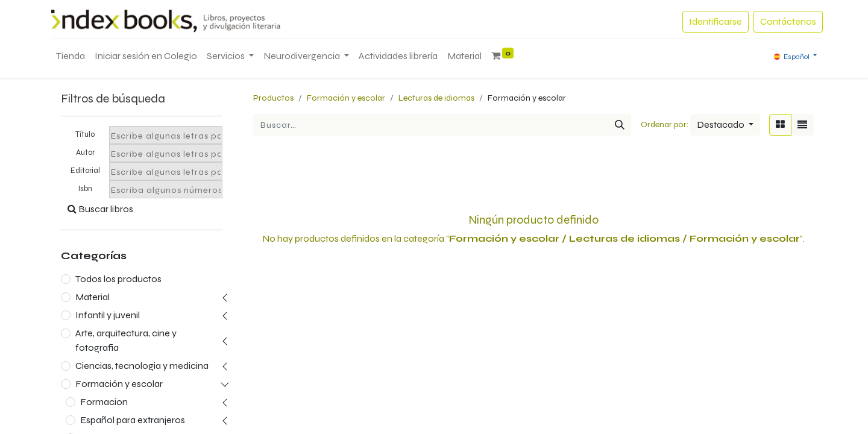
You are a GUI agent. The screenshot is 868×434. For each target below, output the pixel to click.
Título (85, 134)
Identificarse (715, 21)
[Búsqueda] (620, 125)
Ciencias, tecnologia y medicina (142, 366)
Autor (85, 153)
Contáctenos (788, 21)
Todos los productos (118, 279)
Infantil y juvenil (108, 315)
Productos (273, 98)
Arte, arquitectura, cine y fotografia (126, 340)
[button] (725, 125)
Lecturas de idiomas (436, 98)
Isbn (85, 189)
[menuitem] (71, 56)
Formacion (104, 402)
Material (93, 297)
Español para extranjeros (133, 420)
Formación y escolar (119, 384)
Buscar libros (100, 209)
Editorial (85, 171)
